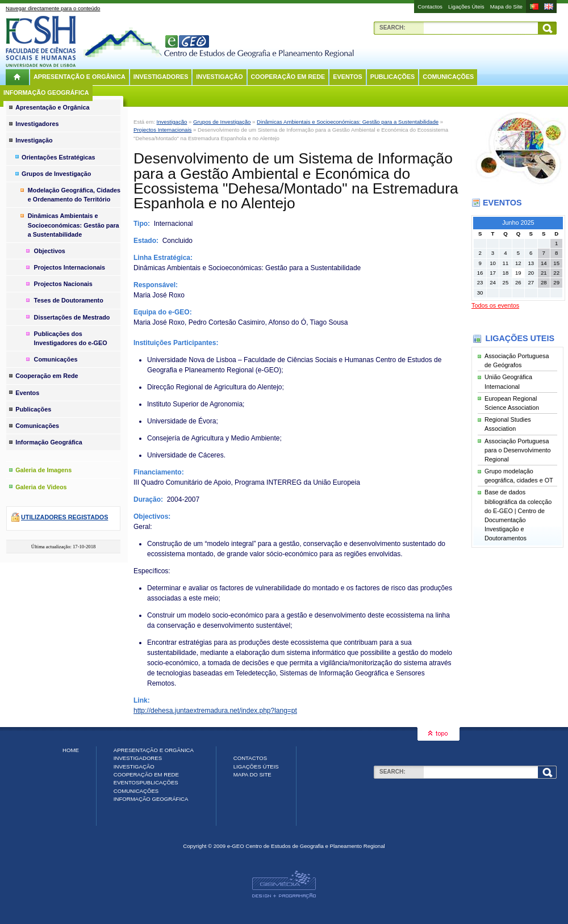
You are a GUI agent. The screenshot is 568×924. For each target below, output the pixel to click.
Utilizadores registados (64, 517)
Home (71, 750)
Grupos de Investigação (222, 122)
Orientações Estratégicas (59, 157)
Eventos (347, 77)
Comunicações (448, 77)
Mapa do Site (506, 7)
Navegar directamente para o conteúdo (53, 8)
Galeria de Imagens (43, 470)
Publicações (393, 77)
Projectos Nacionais (63, 284)
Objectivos (50, 251)
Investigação (219, 77)
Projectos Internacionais (162, 130)
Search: (392, 28)
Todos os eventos (495, 305)
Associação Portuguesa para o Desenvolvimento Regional (517, 450)
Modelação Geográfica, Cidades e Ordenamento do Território (74, 195)
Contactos (430, 7)
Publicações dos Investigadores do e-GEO (71, 338)
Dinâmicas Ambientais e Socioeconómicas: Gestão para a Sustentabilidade (348, 122)
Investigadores (161, 77)
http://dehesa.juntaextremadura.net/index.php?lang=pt (215, 711)
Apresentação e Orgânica (80, 77)
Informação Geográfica (46, 93)
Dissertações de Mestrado (72, 317)
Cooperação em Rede (288, 77)
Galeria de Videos (41, 487)
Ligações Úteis (466, 7)
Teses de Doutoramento (69, 300)
